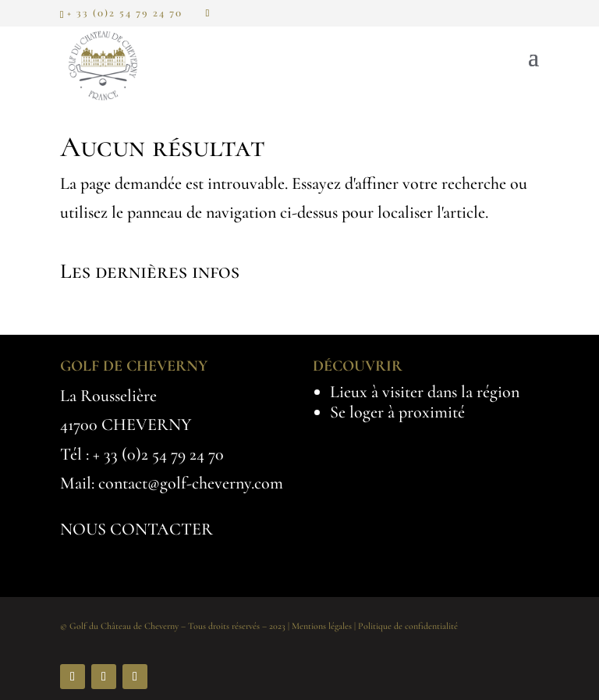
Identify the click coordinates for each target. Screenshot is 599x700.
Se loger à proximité (397, 412)
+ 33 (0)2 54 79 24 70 (158, 454)
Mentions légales (322, 626)
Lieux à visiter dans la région (425, 392)
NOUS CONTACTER (136, 529)
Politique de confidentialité (408, 626)
